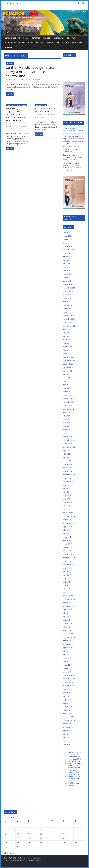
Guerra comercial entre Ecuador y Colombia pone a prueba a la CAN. (73, 157)
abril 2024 (66, 302)
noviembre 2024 (69, 288)
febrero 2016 (68, 627)
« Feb (6, 853)
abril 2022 (66, 385)
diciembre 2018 (68, 513)
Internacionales (26, 43)
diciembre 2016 (68, 596)
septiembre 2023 (69, 326)
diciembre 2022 (68, 357)
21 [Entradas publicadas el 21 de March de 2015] (64, 838)
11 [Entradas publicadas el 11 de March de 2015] (29, 834)
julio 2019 (66, 489)
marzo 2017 (67, 585)
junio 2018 (67, 533)
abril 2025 (66, 271)
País (58, 43)
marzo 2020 (67, 464)
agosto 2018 (68, 527)
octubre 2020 (68, 444)
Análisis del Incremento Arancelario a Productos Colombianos (72, 149)
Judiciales (40, 43)
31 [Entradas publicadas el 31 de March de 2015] (18, 847)
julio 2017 (66, 572)
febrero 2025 (68, 277)
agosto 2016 (68, 610)
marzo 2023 (67, 347)
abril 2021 (66, 423)
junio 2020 (67, 457)
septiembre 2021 (69, 409)
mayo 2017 (67, 578)
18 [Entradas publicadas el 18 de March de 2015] (29, 838)
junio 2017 (67, 575)
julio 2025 (66, 260)
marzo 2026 (67, 236)
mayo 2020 (67, 461)
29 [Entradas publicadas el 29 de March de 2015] (76, 843)
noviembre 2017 (69, 558)
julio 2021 (66, 416)
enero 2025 (67, 281)
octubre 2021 (68, 405)
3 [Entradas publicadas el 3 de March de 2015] (17, 830)
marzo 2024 (67, 305)
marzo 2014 (67, 706)
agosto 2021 (68, 412)
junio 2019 (67, 492)
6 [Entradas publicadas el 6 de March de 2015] (52, 830)
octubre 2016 (68, 603)
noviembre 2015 (69, 637)
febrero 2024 (68, 309)
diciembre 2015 (68, 634)
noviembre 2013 (69, 720)
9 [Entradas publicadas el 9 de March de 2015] (6, 834)
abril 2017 (66, 582)
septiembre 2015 (69, 644)
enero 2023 (67, 354)
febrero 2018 (68, 547)
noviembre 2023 (69, 319)
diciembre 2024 (68, 284)
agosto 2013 (68, 731)
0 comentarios (34, 80)
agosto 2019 (68, 485)
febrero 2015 (68, 668)
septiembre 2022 (69, 367)
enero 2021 (67, 433)
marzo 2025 (67, 274)
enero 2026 (67, 243)
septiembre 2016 (69, 606)
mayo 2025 (67, 267)
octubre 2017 (68, 561)
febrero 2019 (68, 506)
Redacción (24, 80)
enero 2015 (67, 672)
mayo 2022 (67, 381)
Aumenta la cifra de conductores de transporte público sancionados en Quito (74, 131)
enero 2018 (67, 551)
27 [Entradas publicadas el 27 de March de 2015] (53, 843)
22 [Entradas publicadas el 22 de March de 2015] (76, 838)
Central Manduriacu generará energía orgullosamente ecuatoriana (30, 72)
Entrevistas (59, 38)
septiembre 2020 (69, 447)
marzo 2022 (67, 388)
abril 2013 (66, 745)
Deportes (36, 38)
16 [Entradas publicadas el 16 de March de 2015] (6, 838)
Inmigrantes (11, 43)
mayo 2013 (67, 741)
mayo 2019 (67, 495)
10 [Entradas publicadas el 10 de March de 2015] (18, 834)
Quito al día (77, 43)
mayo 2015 (67, 658)
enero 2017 (67, 592)
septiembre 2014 (69, 686)
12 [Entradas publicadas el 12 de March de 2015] (41, 834)
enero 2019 (67, 509)
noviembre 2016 (69, 599)
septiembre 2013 (69, 727)
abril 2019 (66, 499)
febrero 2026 (68, 239)
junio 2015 (67, 655)
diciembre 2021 (68, 399)
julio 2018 (66, 530)
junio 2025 (67, 264)
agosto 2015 (68, 648)
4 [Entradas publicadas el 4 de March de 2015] (29, 830)
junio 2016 (67, 617)
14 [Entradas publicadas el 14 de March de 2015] (64, 834)
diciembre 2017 (68, 554)
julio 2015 (66, 651)
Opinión (50, 43)
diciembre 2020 (68, 437)
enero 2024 (67, 312)
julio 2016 (66, 613)
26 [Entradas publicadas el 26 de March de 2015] (41, 843)
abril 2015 (66, 661)
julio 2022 (66, 374)
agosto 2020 (68, 450)
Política (65, 43)
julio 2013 (66, 734)
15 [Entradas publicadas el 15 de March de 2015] (76, 834)
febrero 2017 (68, 589)
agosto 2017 (68, 568)
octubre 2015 (68, 641)
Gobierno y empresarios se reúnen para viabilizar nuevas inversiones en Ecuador (15, 116)
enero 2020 (67, 468)
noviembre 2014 (69, 679)
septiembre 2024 (69, 295)
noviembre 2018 (69, 516)
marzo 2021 (67, 426)
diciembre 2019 (68, 471)
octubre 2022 (68, 364)
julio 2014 (66, 693)
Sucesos (26, 38)
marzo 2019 (67, 502)
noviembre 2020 (69, 440)
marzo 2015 (67, 665)
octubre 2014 (68, 682)
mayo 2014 (67, 700)
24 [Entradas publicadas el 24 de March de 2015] (18, 843)
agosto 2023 (68, 329)
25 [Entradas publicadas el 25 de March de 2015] (29, 843)
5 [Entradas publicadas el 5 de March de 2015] (40, 830)
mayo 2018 (67, 537)
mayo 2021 (67, 419)
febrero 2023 (68, 350)
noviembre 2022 (69, 361)
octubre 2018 (68, 520)
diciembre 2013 (68, 717)
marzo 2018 (67, 544)
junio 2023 (67, 336)
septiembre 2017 (69, 565)
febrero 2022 (68, 392)
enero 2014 (67, 713)
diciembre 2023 (68, 316)
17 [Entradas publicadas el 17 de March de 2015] (18, 838)
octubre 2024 (68, 291)
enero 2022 (67, 395)
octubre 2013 (68, 724)
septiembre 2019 (69, 482)
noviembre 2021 (69, 402)
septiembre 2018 (69, 523)
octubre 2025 (68, 253)
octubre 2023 (68, 322)
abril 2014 (66, 703)
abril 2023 (66, 343)
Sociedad (9, 47)
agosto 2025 (68, 257)
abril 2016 (66, 620)
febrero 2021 (68, 430)
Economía (47, 38)
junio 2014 (67, 696)
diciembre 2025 (68, 246)
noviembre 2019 (69, 475)
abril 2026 (66, 233)
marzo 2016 (67, 623)
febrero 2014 (68, 710)
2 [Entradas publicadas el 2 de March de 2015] (6, 830)
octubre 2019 (68, 478)
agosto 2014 (68, 689)
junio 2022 (67, 378)
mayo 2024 (67, 298)
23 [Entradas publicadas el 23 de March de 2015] (6, 843)
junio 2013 (67, 738)
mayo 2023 (67, 340)
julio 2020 (66, 454)
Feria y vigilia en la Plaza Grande (46, 110)
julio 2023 (66, 333)
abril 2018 (66, 540)
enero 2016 (67, 630)
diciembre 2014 (68, 675)
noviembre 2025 (69, 250)
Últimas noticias (13, 38)
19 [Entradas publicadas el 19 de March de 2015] (41, 838)
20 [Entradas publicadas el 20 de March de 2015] (53, 838)
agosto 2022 (68, 371)
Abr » (12, 853)
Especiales (71, 38)
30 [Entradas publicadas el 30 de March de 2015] (6, 847)
